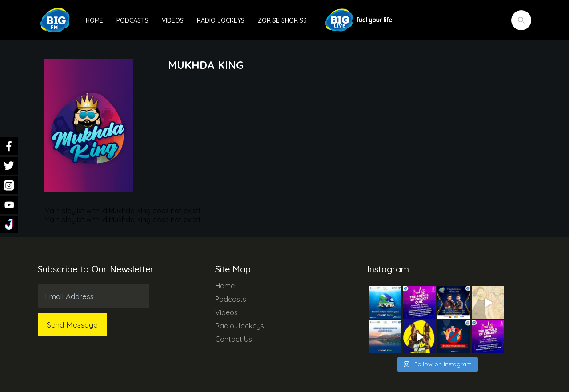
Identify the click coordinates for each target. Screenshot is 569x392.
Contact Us (234, 339)
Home (94, 20)
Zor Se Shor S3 (282, 20)
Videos (173, 20)
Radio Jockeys (221, 20)
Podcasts (132, 20)
